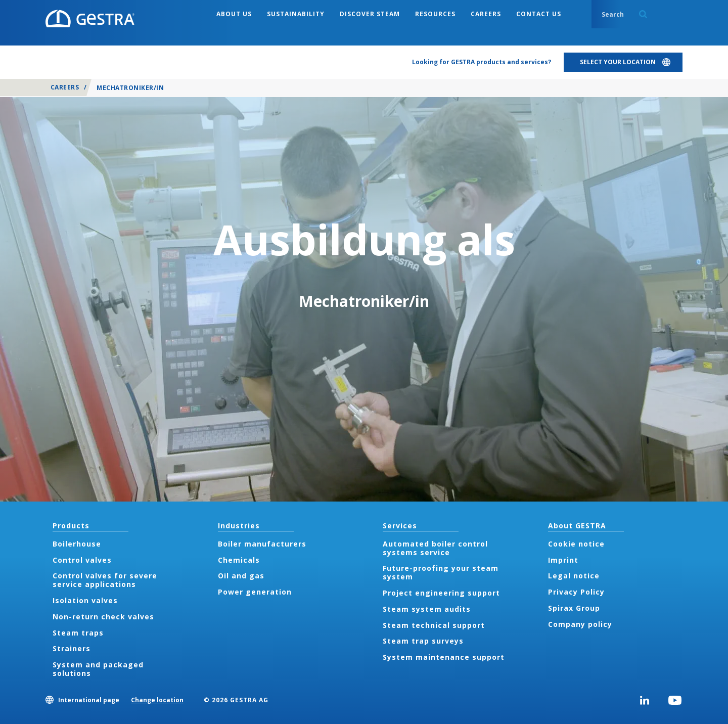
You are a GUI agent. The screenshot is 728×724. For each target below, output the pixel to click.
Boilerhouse (77, 544)
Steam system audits (427, 609)
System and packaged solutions (98, 669)
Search (643, 14)
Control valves (82, 560)
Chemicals (239, 560)
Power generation (255, 592)
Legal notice (574, 576)
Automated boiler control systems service (435, 548)
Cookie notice (576, 544)
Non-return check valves (103, 617)
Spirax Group (574, 608)
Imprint (563, 560)
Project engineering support (441, 593)
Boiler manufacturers (262, 544)
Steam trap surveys (423, 641)
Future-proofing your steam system (441, 572)
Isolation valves (85, 600)
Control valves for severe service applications (105, 580)
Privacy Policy (576, 592)
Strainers (72, 648)
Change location (157, 700)
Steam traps (78, 633)
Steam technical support (434, 625)
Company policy (580, 624)
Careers (65, 87)
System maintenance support (444, 657)
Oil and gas (241, 576)
